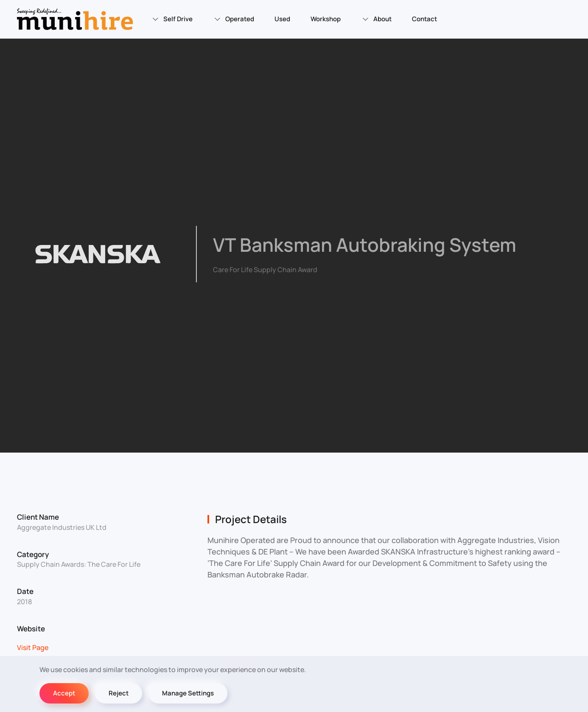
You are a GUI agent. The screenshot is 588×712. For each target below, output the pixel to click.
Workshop (326, 19)
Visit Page (33, 647)
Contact (424, 19)
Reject (119, 693)
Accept (64, 693)
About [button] (376, 19)
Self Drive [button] (172, 19)
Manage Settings (188, 693)
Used (282, 19)
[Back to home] (76, 19)
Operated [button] (234, 19)
